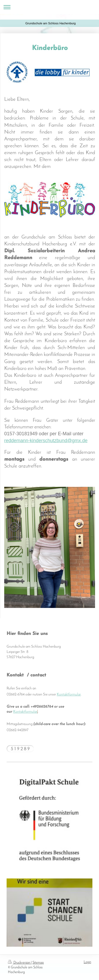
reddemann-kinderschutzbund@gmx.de (46, 441)
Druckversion (19, 963)
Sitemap (38, 963)
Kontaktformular (69, 695)
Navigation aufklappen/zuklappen (49, 7)
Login (87, 962)
